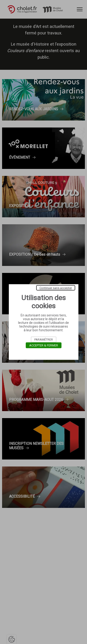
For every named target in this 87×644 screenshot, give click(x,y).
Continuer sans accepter (56, 288)
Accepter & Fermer (44, 345)
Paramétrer (44, 340)
